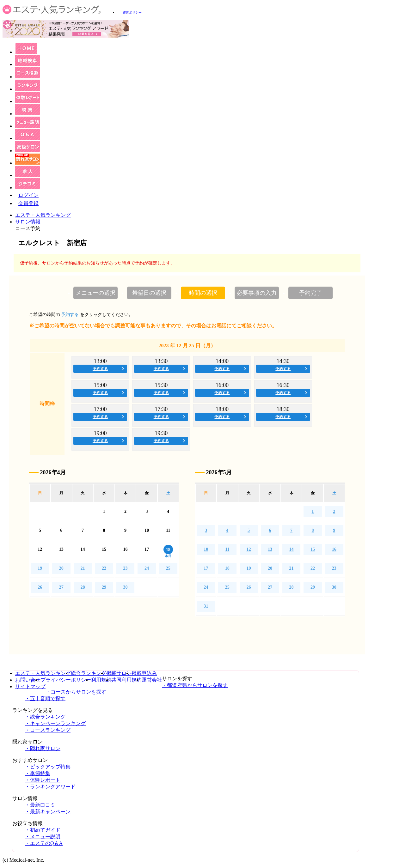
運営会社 (152, 680)
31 (206, 606)
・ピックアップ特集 (48, 767)
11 (227, 549)
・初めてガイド (43, 830)
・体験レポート (43, 780)
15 (313, 549)
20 (61, 568)
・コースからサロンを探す (76, 692)
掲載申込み (144, 673)
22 (104, 568)
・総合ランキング (45, 717)
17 (206, 568)
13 (270, 549)
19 (40, 568)
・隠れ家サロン (43, 748)
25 (168, 568)
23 (126, 568)
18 (227, 568)
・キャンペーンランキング (55, 723)
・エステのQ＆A (44, 843)
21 (83, 568)
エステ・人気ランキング (43, 215)
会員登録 (28, 203)
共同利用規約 (126, 680)
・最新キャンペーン (48, 812)
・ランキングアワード (50, 787)
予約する (100, 369)
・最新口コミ (40, 805)
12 (249, 549)
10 (206, 549)
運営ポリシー (132, 12)
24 (147, 568)
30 (126, 587)
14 (292, 549)
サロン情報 (28, 222)
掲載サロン (119, 673)
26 (40, 587)
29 (104, 587)
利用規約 (101, 680)
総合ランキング (89, 673)
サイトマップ (30, 686)
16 (334, 549)
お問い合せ (28, 680)
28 (83, 587)
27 (61, 587)
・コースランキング (48, 730)
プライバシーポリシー (66, 680)
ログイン (28, 195)
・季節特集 (38, 773)
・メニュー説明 (43, 837)
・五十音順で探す (45, 698)
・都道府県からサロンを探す (195, 685)
